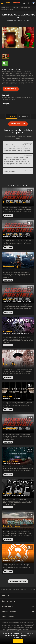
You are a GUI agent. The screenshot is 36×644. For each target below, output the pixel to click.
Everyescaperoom (6, 8)
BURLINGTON (11, 20)
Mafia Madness (10, 429)
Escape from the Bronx (13, 234)
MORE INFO (10, 89)
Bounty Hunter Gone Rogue (15, 202)
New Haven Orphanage (13, 494)
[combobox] (29, 3)
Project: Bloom (9, 558)
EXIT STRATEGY (16, 398)
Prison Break (8, 396)
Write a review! (18, 124)
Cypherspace (9, 332)
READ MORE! (8, 248)
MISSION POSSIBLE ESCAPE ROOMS (21, 236)
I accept (18, 641)
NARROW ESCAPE (23, 20)
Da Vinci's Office (10, 364)
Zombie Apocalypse (12, 526)
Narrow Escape (26, 8)
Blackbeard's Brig (10, 267)
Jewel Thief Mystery (11, 461)
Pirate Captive (9, 299)
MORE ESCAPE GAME (18, 581)
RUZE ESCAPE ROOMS (18, 560)
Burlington (16, 8)
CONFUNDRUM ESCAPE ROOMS (20, 366)
